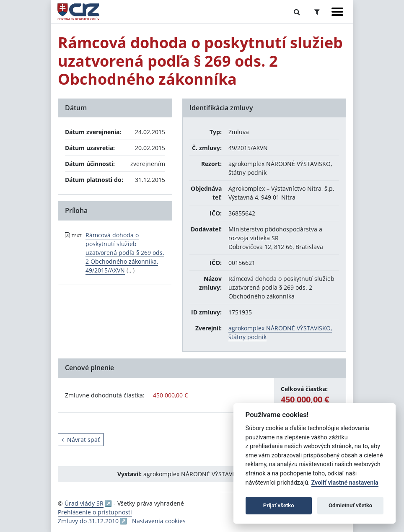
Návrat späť (81, 440)
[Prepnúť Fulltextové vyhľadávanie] (297, 12)
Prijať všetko (279, 505)
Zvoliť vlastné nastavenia (345, 483)
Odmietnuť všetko (350, 505)
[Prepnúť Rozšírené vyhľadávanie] (317, 12)
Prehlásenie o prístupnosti (95, 512)
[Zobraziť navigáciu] (337, 12)
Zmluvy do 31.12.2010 (88, 521)
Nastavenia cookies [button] (159, 521)
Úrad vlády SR (84, 503)
